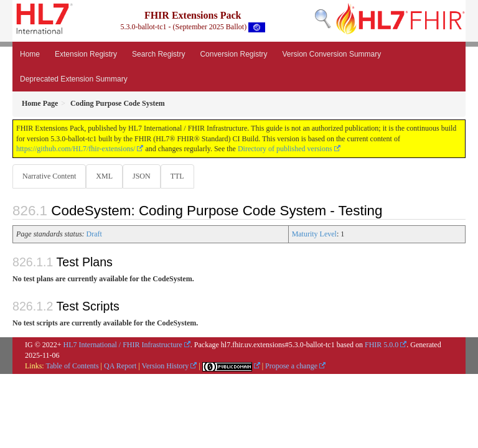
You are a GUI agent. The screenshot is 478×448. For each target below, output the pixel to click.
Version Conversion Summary (331, 54)
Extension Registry (86, 54)
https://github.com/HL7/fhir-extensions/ (76, 149)
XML (104, 176)
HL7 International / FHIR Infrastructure (123, 345)
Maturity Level (314, 234)
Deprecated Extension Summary (74, 79)
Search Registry (158, 54)
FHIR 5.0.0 (382, 345)
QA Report (120, 366)
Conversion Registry (233, 54)
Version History (166, 366)
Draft (94, 234)
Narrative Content (49, 176)
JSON (142, 176)
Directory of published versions (285, 149)
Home (30, 54)
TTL (177, 176)
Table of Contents (72, 366)
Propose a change (291, 366)
